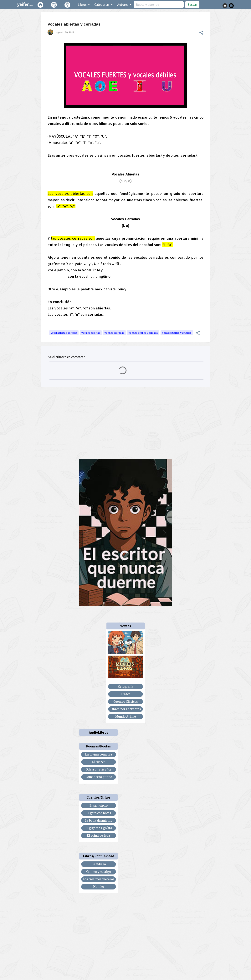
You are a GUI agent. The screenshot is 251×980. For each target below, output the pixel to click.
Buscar (192, 5)
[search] (159, 5)
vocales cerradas (114, 333)
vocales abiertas (91, 333)
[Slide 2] (129, 601)
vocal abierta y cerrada (64, 333)
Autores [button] (123, 5)
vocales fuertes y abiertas (177, 333)
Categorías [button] (102, 5)
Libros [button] (83, 5)
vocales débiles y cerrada (143, 333)
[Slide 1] (122, 601)
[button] (201, 33)
